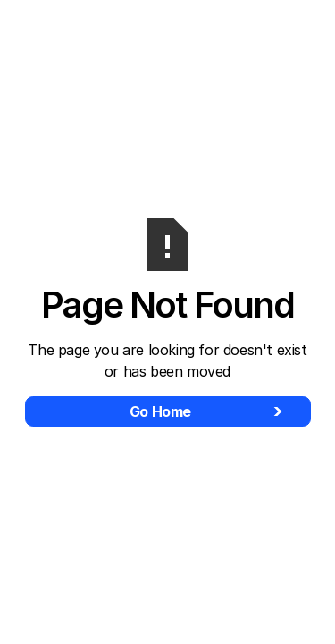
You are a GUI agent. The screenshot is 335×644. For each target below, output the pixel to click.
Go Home (160, 411)
